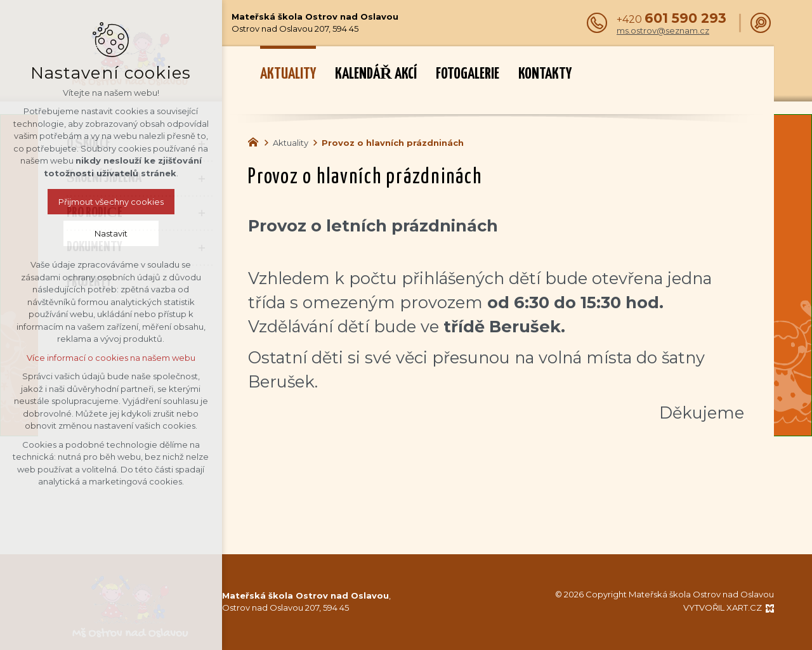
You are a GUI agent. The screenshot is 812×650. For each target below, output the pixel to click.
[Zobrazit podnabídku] (202, 144)
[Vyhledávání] (761, 23)
